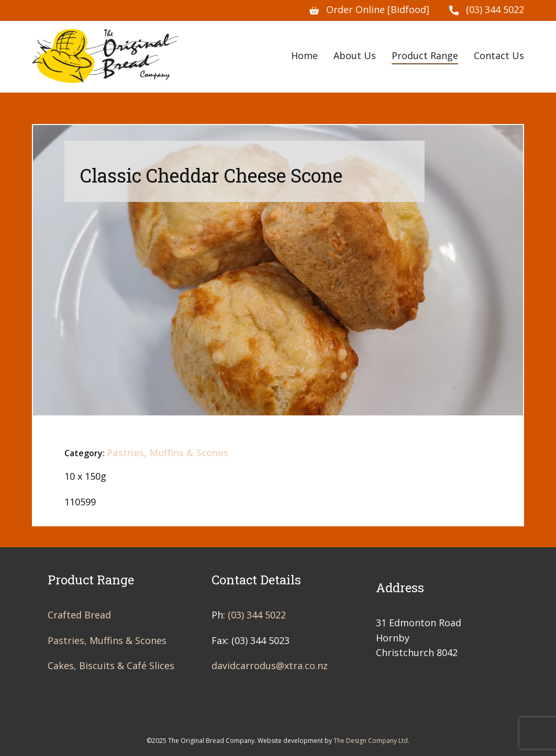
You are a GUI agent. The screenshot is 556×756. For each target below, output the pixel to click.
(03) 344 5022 (487, 10)
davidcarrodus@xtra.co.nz (270, 665)
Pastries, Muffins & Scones (168, 453)
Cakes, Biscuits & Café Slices (111, 665)
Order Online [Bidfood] (369, 10)
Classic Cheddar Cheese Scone (211, 175)
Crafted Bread (79, 615)
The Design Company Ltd (371, 741)
